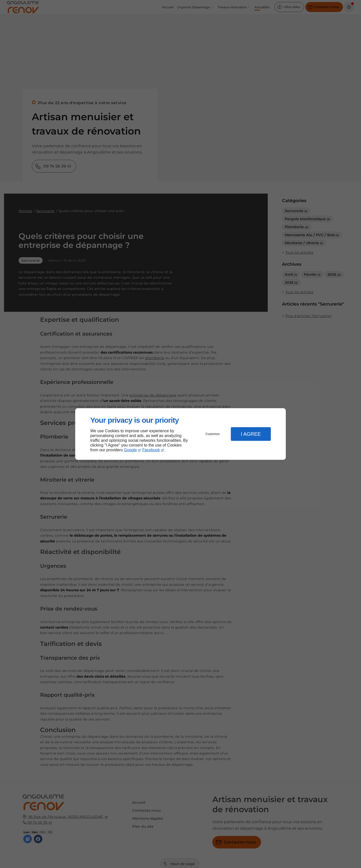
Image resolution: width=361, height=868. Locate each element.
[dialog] (180, 434)
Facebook (151, 450)
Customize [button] (213, 434)
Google (130, 450)
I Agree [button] (251, 434)
